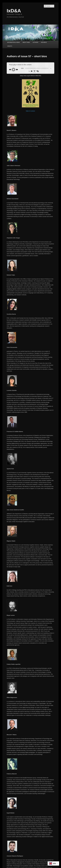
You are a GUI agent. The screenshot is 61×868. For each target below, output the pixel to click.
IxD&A (14, 11)
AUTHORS (35, 42)
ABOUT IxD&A (26, 42)
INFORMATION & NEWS (13, 42)
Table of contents (30, 111)
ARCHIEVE (44, 42)
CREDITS (10, 46)
